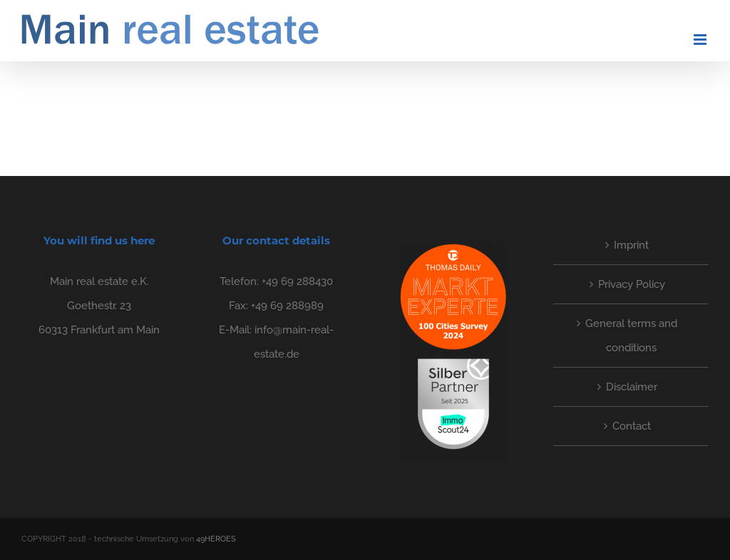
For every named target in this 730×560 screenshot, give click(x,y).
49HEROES (216, 539)
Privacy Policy (632, 284)
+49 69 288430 (297, 281)
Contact (632, 426)
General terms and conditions (631, 336)
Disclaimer (632, 387)
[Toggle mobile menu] (701, 40)
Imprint (631, 245)
